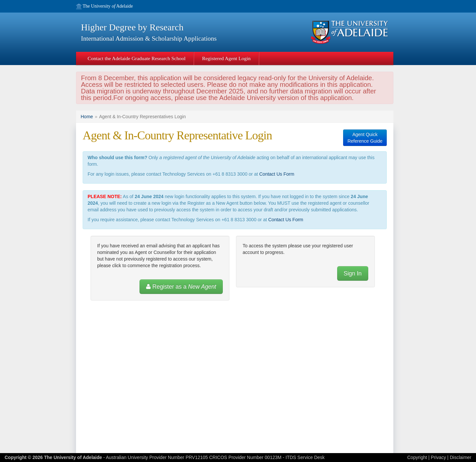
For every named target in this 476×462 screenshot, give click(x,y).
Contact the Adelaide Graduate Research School (137, 58)
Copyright (417, 457)
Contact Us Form (277, 174)
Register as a (181, 287)
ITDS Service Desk (305, 457)
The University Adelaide (108, 6)
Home (87, 117)
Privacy (438, 457)
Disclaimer (461, 457)
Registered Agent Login (226, 58)
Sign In (353, 273)
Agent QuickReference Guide (365, 138)
